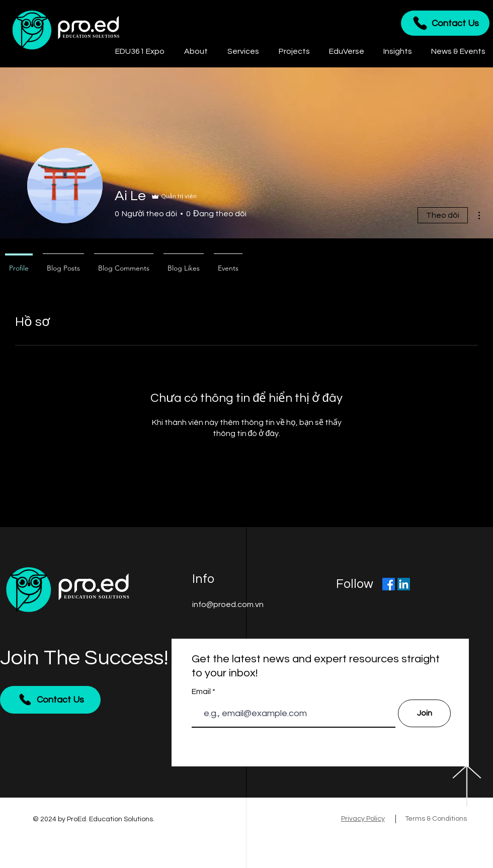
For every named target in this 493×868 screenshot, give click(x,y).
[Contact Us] (445, 23)
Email (202, 691)
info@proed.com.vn (228, 604)
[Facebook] (389, 584)
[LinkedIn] (404, 584)
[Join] (424, 713)
